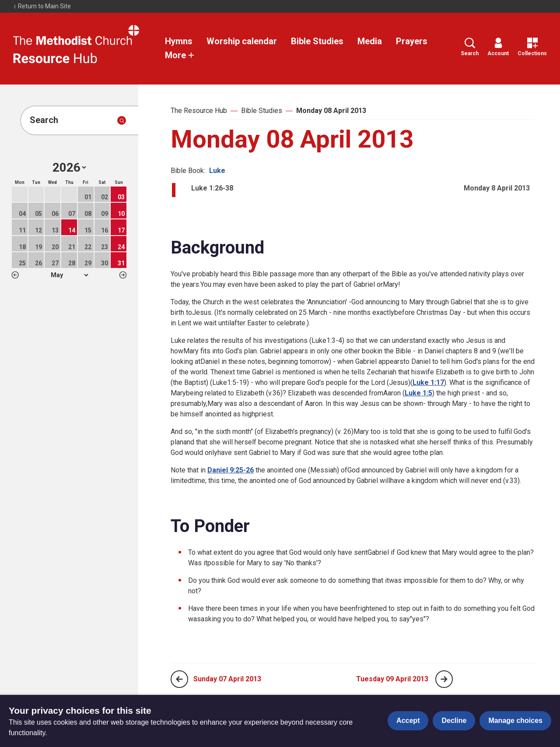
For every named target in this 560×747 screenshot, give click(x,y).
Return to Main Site (42, 6)
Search (470, 47)
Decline (454, 721)
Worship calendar (242, 41)
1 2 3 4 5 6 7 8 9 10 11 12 (69, 275)
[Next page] (444, 679)
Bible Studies (317, 41)
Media (370, 41)
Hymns (179, 41)
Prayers (412, 41)
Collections (532, 47)
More (180, 55)
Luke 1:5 (418, 393)
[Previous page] (179, 679)
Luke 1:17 (428, 382)
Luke (217, 171)
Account (498, 47)
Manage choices (515, 721)
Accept (408, 721)
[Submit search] (122, 120)
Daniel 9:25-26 (231, 470)
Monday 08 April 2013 (331, 111)
